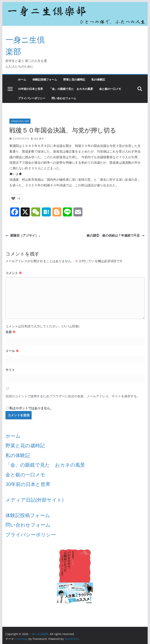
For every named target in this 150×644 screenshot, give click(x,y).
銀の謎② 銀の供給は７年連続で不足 (116, 235)
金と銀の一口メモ (110, 89)
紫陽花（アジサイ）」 (23, 235)
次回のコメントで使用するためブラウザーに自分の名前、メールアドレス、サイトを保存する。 (73, 396)
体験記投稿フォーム (45, 79)
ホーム (22, 79)
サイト (10, 370)
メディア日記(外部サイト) (34, 500)
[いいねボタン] (13, 198)
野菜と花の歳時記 (74, 79)
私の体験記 (98, 79)
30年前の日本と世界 (30, 89)
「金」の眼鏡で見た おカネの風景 (71, 89)
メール (12, 351)
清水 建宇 (39, 139)
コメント (14, 273)
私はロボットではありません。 (31, 408)
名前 (11, 332)
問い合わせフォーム (64, 98)
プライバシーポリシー (32, 98)
